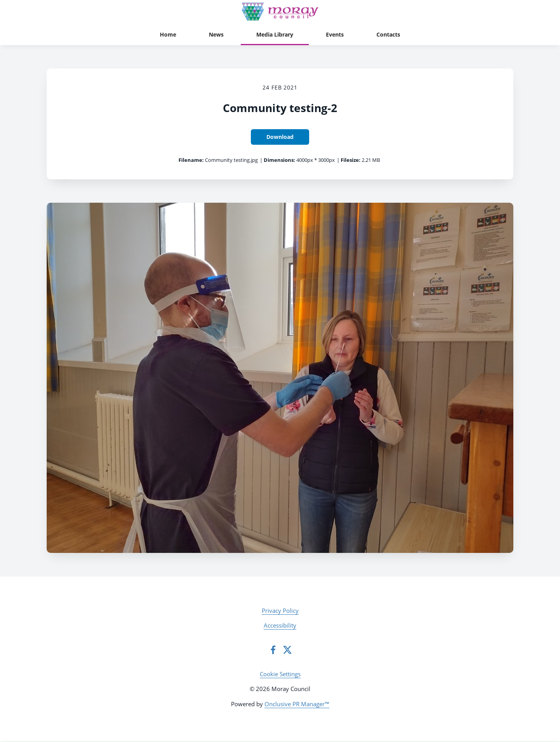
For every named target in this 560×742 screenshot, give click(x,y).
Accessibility (280, 625)
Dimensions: (279, 160)
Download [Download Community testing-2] (280, 137)
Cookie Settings (280, 674)
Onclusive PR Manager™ (297, 704)
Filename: (191, 160)
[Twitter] (287, 650)
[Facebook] (273, 650)
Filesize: (351, 160)
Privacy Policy (280, 610)
